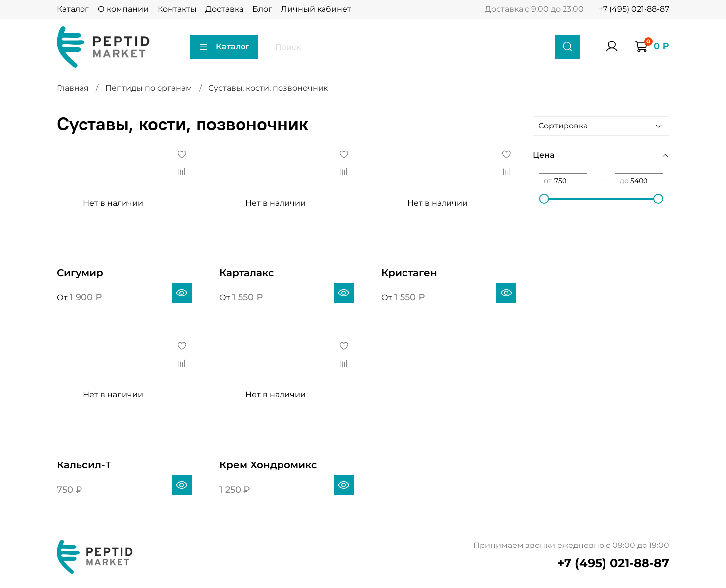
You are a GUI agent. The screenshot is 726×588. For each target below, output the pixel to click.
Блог (262, 9)
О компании (123, 9)
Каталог (73, 9)
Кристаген (409, 273)
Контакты (177, 9)
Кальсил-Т (84, 465)
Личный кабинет (316, 9)
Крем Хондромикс (268, 465)
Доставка (224, 9)
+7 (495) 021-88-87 (634, 9)
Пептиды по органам (149, 88)
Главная (73, 88)
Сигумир (80, 273)
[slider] (544, 199)
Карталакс (247, 273)
